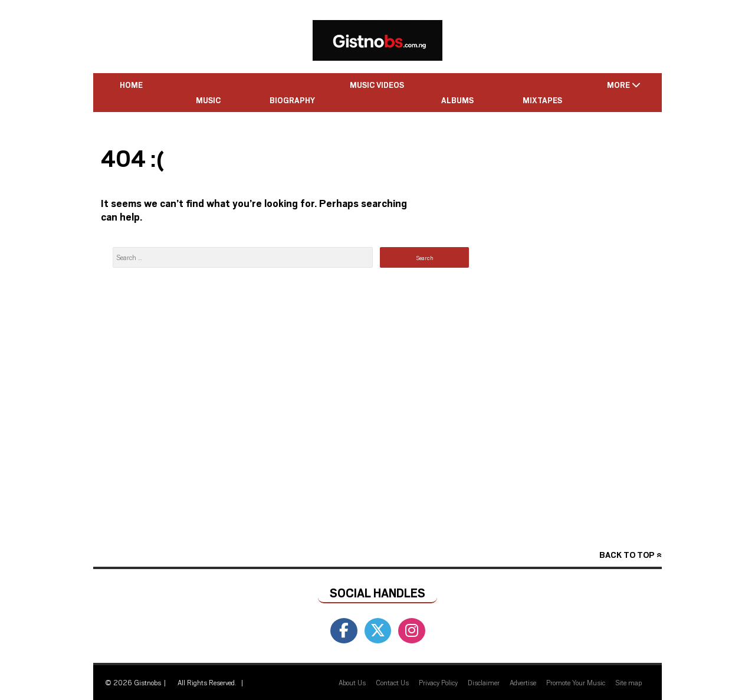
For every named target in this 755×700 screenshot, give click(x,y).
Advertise (523, 682)
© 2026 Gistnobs (133, 682)
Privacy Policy (438, 682)
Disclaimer (484, 682)
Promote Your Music (576, 682)
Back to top (627, 555)
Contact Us (392, 682)
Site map (628, 682)
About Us (352, 682)
